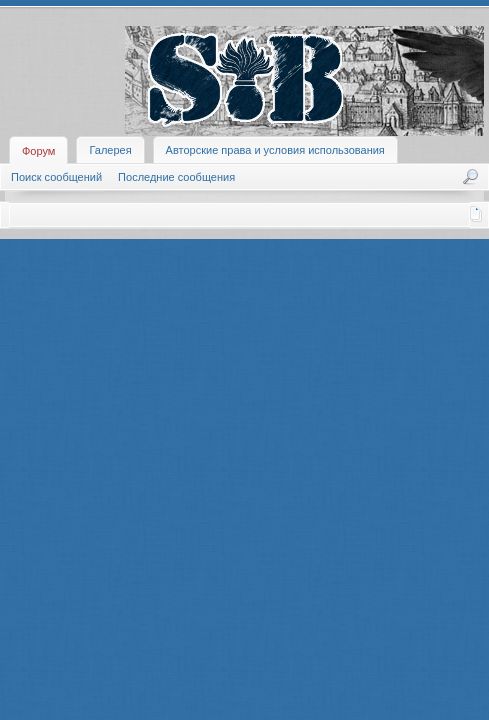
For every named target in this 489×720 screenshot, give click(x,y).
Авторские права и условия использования (275, 150)
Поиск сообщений (56, 177)
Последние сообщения (176, 177)
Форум (38, 151)
